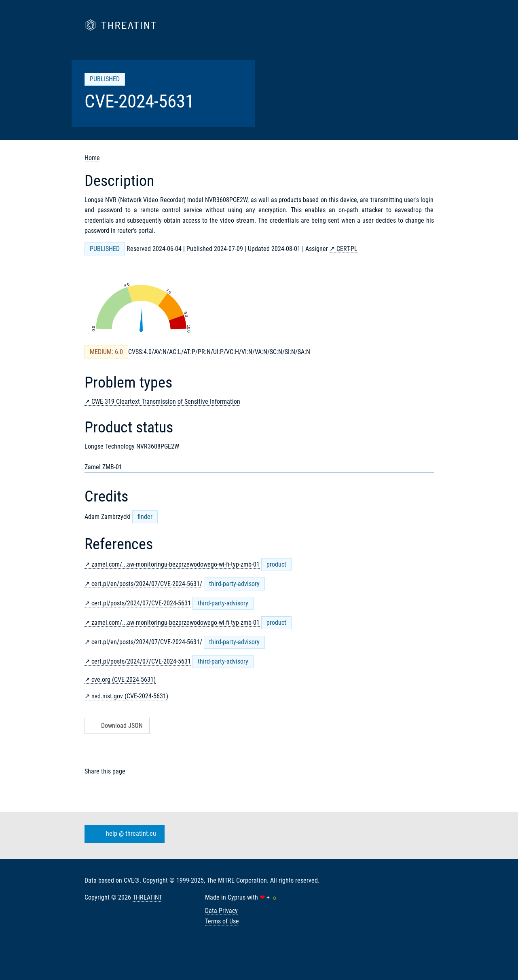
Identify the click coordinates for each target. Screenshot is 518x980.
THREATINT (147, 897)
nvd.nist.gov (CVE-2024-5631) (130, 696)
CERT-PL (347, 249)
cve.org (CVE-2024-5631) (124, 680)
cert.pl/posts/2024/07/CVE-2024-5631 (141, 603)
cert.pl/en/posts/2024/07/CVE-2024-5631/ (147, 584)
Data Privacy (221, 911)
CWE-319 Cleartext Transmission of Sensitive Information (166, 401)
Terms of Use (222, 921)
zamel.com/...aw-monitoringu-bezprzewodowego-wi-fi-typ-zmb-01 (175, 564)
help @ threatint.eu (123, 834)
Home (92, 158)
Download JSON (116, 726)
